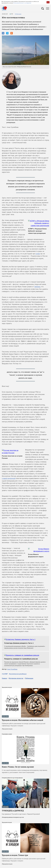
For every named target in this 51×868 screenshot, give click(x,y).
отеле (38, 251)
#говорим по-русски (18, 815)
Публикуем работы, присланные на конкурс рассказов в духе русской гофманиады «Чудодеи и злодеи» (24, 722)
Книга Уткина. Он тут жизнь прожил (18, 764)
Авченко (37, 284)
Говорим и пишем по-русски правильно (12, 775)
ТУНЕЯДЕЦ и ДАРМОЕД (13, 808)
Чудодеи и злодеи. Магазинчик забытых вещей (22, 718)
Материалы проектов (16, 676)
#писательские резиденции (18, 671)
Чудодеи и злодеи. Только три (15, 853)
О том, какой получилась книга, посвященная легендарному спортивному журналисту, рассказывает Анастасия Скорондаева (25, 769)
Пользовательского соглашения (22, 3)
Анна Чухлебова (12, 667)
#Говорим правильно (7, 815)
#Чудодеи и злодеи (7, 727)
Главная (4, 676)
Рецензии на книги (7, 732)
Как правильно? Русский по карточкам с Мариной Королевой (21, 812)
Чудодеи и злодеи (7, 685)
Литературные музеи (8, 867)
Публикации (18, 14)
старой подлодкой (33, 474)
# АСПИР (5, 671)
